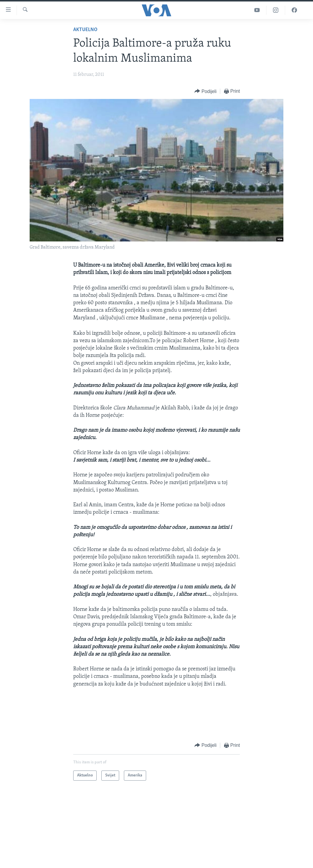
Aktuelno (85, 30)
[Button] (205, 91)
